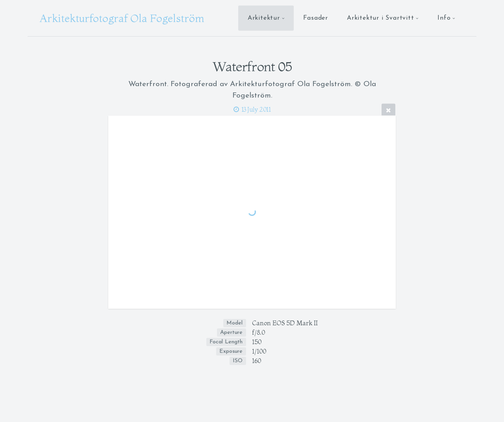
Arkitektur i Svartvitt (381, 18)
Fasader (316, 18)
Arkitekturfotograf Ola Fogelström (122, 18)
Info (444, 18)
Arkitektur (264, 18)
